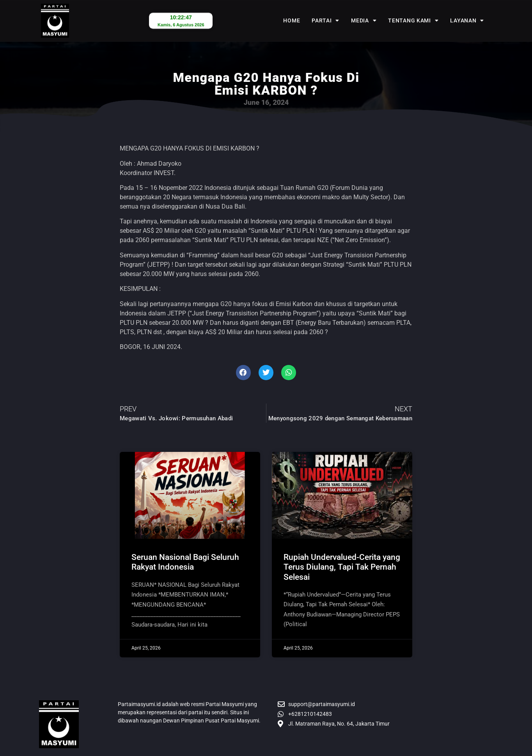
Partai (325, 13)
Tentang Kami (413, 13)
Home (292, 13)
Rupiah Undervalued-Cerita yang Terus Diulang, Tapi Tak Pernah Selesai (342, 567)
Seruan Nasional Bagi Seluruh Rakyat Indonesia (185, 562)
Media (364, 13)
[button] (243, 372)
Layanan (467, 13)
